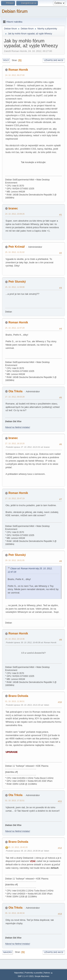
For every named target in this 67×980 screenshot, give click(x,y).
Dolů (6, 60)
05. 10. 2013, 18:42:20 (18, 847)
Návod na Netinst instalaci (18, 427)
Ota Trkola (15, 391)
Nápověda (19, 973)
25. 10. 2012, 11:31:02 (15, 252)
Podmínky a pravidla (34, 973)
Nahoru (8, 952)
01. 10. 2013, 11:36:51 (15, 701)
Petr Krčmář (17, 247)
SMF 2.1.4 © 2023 (26, 976)
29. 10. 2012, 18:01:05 (15, 560)
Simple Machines (42, 976)
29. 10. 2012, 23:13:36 (15, 639)
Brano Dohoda (18, 696)
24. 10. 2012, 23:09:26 (15, 214)
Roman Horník (18, 70)
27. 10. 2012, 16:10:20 (15, 443)
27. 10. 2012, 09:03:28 (15, 397)
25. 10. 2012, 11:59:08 (15, 287)
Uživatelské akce (54, 60)
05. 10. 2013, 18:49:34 (15, 913)
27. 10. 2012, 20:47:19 (15, 498)
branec (13, 208)
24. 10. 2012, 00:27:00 (15, 75)
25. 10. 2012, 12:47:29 (15, 328)
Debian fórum (15, 11)
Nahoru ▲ (48, 973)
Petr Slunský (17, 282)
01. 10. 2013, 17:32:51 (15, 801)
